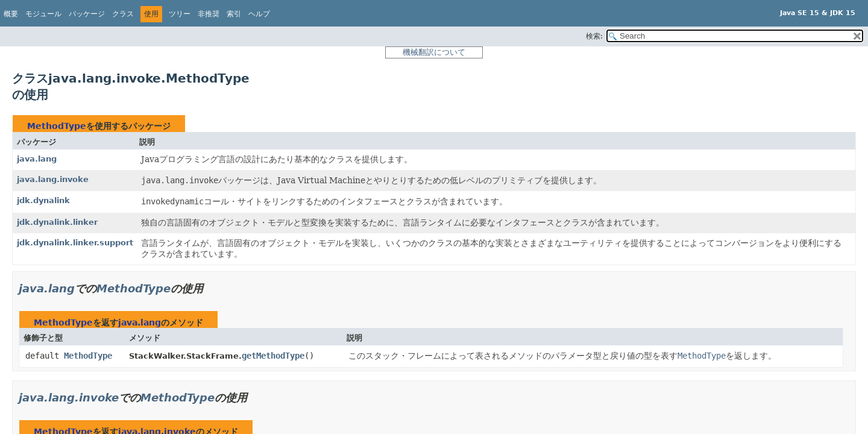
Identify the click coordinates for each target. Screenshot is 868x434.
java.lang (37, 159)
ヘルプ (259, 14)
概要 (11, 14)
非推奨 (209, 14)
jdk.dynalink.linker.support (75, 243)
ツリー (180, 14)
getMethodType (273, 356)
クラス (123, 14)
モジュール (43, 14)
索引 (234, 14)
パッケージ (87, 14)
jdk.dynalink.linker (57, 222)
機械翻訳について (434, 52)
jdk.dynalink (43, 200)
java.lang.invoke (53, 179)
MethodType (57, 126)
